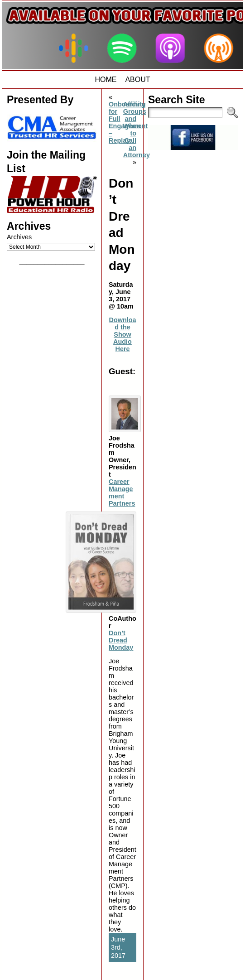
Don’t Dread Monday (121, 640)
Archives (19, 237)
